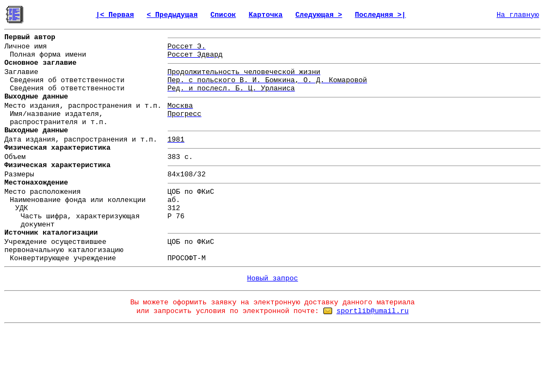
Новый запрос (273, 278)
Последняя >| (381, 15)
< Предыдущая (172, 15)
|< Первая (115, 15)
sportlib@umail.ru (373, 311)
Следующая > (319, 15)
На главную (518, 15)
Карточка (266, 15)
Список (223, 15)
